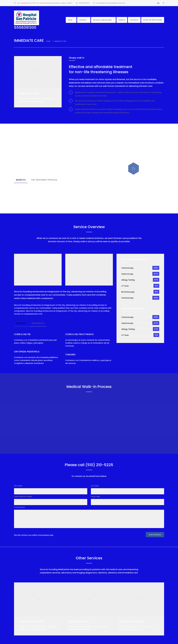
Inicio (70, 20)
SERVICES (21, 323)
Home (48, 41)
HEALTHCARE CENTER (31, 621)
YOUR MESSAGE (19, 507)
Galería (122, 20)
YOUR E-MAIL (95, 497)
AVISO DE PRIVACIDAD (153, 20)
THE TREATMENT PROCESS (44, 180)
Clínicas (83, 20)
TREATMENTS (38, 323)
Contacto (134, 20)
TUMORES (70, 354)
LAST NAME (95, 486)
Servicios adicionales (102, 20)
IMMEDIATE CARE (79, 621)
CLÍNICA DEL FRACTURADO (79, 334)
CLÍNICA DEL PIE (22, 334)
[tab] (21, 180)
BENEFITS (21, 180)
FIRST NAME (18, 486)
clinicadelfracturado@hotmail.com (111, 3)
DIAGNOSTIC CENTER (131, 621)
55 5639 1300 (84, 3)
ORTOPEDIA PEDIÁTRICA (27, 352)
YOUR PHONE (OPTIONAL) (23, 497)
